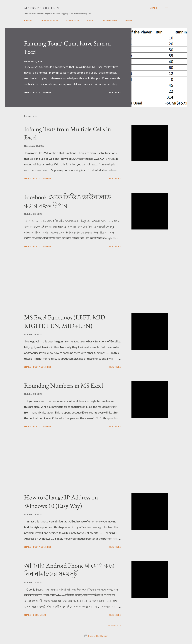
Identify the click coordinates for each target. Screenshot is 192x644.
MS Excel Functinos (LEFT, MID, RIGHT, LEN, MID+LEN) (65, 321)
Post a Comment (42, 92)
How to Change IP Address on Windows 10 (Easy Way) (61, 501)
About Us (28, 20)
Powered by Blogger (96, 636)
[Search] (154, 8)
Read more (115, 92)
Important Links (110, 20)
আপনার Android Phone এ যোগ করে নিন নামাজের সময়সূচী (69, 570)
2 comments (40, 615)
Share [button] (27, 92)
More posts (114, 625)
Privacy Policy (73, 20)
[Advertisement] (72, 281)
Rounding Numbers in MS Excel (64, 385)
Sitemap (129, 20)
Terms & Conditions (49, 20)
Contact (91, 20)
